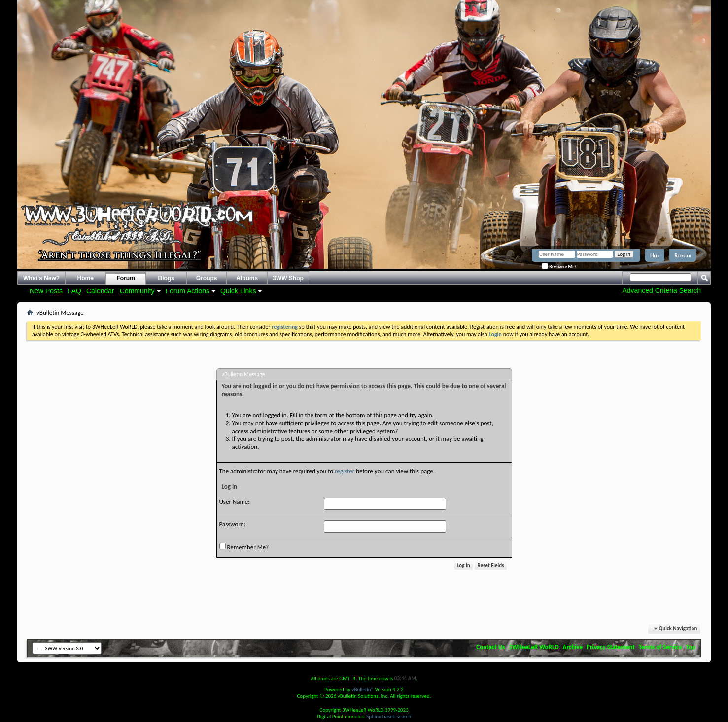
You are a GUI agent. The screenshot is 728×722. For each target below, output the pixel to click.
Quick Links (238, 291)
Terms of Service (660, 647)
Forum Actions (188, 291)
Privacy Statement (611, 647)
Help (655, 255)
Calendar (100, 291)
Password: (232, 524)
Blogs (166, 278)
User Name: (235, 501)
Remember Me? (559, 267)
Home (86, 278)
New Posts (46, 291)
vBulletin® (363, 690)
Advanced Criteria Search (661, 290)
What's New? (41, 278)
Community (137, 291)
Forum (126, 278)
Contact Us (490, 647)
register (345, 471)
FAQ (74, 291)
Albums (247, 278)
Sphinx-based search (389, 716)
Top (691, 647)
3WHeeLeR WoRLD (534, 647)
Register (683, 255)
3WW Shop (288, 278)
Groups (207, 278)
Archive (573, 647)
